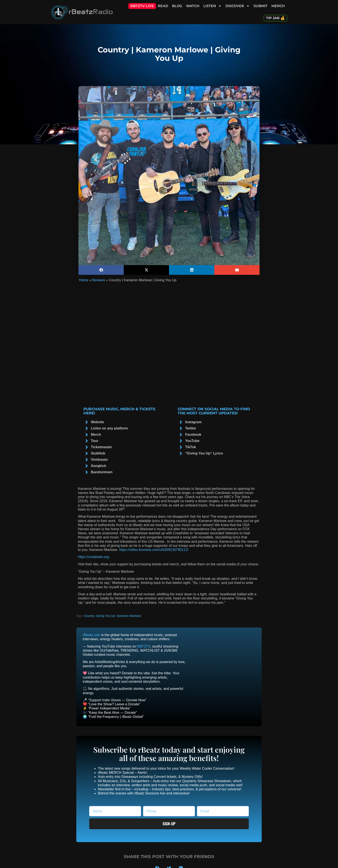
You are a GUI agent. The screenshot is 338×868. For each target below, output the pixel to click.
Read (163, 6)
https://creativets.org (94, 557)
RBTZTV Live (142, 6)
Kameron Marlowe (129, 616)
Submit (261, 6)
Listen (212, 6)
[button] (101, 270)
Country (89, 616)
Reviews (99, 280)
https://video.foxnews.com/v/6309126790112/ (154, 550)
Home (84, 280)
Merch (278, 6)
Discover (238, 6)
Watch (193, 6)
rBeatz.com (92, 635)
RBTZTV (144, 646)
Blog (177, 6)
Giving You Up (106, 616)
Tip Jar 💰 (275, 18)
